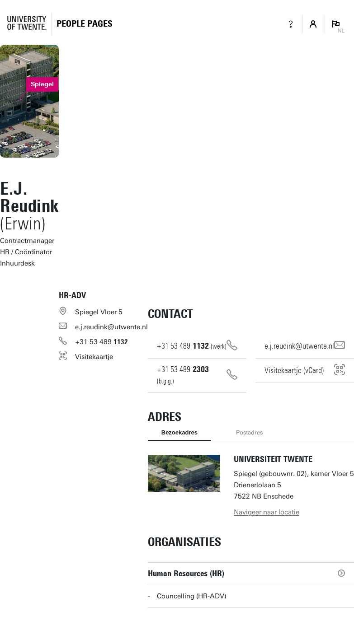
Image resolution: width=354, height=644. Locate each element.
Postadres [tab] (249, 432)
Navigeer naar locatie (267, 512)
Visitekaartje (94, 357)
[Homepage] (85, 24)
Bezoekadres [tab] (179, 432)
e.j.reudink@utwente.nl (111, 327)
